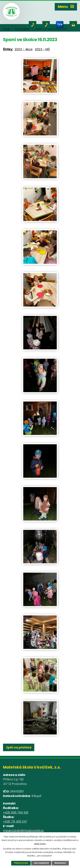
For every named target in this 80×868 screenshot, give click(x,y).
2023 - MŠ (42, 49)
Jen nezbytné (41, 863)
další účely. (40, 844)
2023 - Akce (24, 49)
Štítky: (8, 49)
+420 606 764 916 (16, 812)
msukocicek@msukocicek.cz (23, 830)
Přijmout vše (21, 863)
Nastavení (60, 863)
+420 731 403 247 (15, 821)
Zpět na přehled (19, 747)
